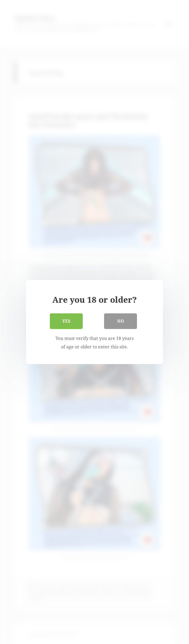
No (121, 321)
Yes (66, 321)
